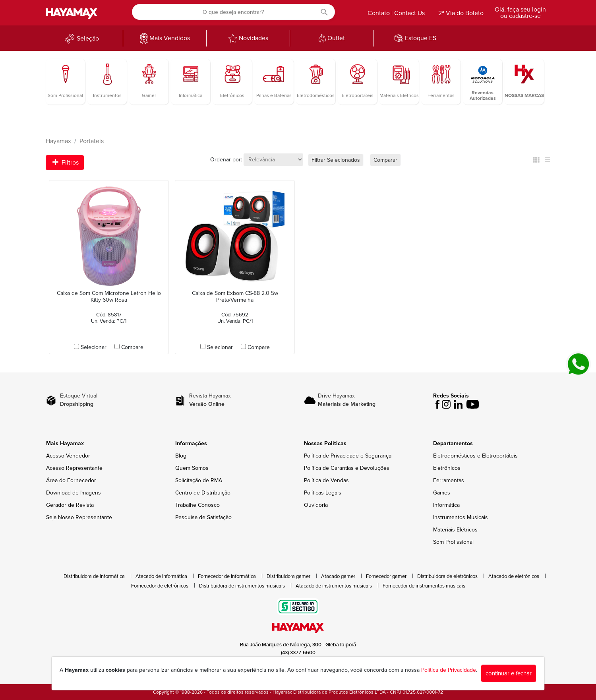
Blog (181, 456)
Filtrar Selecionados (336, 160)
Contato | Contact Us (396, 13)
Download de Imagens (74, 493)
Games (442, 493)
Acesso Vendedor (68, 456)
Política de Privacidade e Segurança (348, 456)
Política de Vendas (326, 480)
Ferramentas (449, 480)
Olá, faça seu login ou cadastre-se (520, 13)
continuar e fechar (509, 673)
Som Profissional (453, 542)
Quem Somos (192, 468)
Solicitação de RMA (199, 480)
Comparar (385, 160)
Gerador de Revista (70, 505)
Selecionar (94, 347)
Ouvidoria (316, 505)
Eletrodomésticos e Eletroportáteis (475, 456)
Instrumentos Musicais (461, 517)
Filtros (66, 163)
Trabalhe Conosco (197, 505)
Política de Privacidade (449, 670)
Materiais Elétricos (455, 530)
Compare (132, 347)
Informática (446, 505)
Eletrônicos (447, 468)
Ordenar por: (226, 160)
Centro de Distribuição (203, 493)
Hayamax (58, 141)
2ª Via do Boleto (461, 13)
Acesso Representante (74, 468)
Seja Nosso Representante (79, 517)
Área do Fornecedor (71, 480)
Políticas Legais (323, 493)
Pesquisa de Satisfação (203, 517)
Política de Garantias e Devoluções (347, 468)
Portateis (92, 141)
